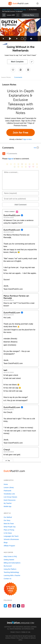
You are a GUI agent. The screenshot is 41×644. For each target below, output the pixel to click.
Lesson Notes (6, 77)
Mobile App (7, 506)
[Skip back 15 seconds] (3, 39)
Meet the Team (9, 524)
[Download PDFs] (28, 70)
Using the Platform (10, 569)
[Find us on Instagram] (23, 606)
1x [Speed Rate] (24, 39)
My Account (8, 566)
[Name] (20, 193)
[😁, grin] (15, 164)
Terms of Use (26, 632)
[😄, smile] (7, 164)
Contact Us (7, 579)
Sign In (11, 159)
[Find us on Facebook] (14, 606)
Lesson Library (6, 10)
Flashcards (7, 491)
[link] (4, 15)
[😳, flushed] (11, 164)
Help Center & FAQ (10, 556)
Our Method (8, 517)
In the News (8, 533)
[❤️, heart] (33, 167)
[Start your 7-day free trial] (10, 589)
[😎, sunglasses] (22, 164)
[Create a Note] (21, 70)
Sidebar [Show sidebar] (30, 15)
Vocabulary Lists (9, 494)
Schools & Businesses (11, 539)
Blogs (6, 543)
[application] (20, 30)
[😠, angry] (26, 164)
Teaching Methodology (11, 572)
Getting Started (9, 560)
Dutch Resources (10, 500)
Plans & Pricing (9, 530)
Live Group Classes (10, 497)
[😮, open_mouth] (26, 167)
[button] (38, 3)
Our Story (7, 520)
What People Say (10, 527)
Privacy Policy (15, 632)
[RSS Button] (4, 154)
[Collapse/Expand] (20, 148)
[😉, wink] (37, 164)
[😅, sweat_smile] (33, 164)
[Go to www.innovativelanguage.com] (21, 622)
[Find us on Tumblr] (19, 606)
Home (6, 484)
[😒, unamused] (18, 164)
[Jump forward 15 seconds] (17, 39)
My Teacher (8, 503)
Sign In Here (27, 139)
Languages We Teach (11, 536)
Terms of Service (30, 638)
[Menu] (3, 3)
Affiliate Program (9, 546)
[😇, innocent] (18, 167)
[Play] (10, 39)
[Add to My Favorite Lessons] (13, 70)
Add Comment (20, 205)
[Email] (20, 199)
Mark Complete (17, 62)
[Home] (19, 5)
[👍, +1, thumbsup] (37, 167)
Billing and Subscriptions (12, 563)
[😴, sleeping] (22, 167)
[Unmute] (31, 39)
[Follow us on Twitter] (5, 606)
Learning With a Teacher (12, 575)
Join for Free (20, 132)
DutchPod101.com (28, 629)
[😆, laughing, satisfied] (30, 164)
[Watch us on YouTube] (10, 606)
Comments (18, 77)
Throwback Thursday (20, 10)
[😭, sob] (15, 167)
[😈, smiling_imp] (30, 167)
